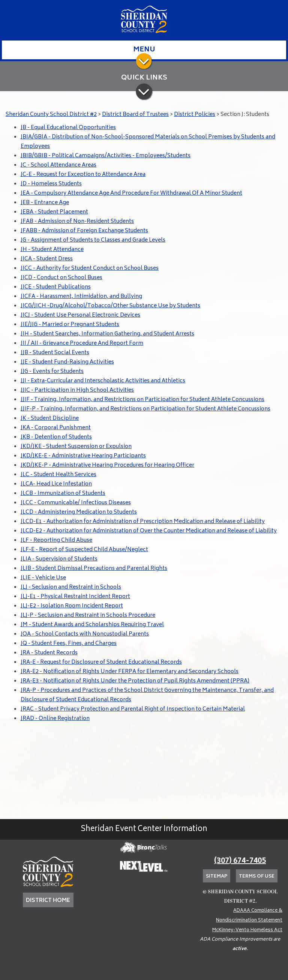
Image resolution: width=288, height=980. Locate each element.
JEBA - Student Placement (54, 212)
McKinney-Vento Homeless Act (247, 930)
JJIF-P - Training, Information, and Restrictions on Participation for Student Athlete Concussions (145, 409)
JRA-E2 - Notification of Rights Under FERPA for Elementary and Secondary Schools (130, 672)
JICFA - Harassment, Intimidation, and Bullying (81, 297)
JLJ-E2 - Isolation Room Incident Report (72, 606)
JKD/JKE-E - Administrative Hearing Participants (83, 456)
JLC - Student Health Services (58, 475)
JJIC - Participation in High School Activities (77, 390)
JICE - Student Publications (56, 287)
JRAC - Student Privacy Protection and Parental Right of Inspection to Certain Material (133, 709)
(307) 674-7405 (240, 861)
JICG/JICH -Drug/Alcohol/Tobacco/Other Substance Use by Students (110, 306)
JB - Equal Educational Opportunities (68, 128)
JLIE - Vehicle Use (43, 578)
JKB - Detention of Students (56, 437)
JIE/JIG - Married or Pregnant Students (70, 325)
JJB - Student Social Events (55, 353)
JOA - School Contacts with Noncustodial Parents (85, 634)
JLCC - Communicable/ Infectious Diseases (76, 503)
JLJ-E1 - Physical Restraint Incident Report (75, 597)
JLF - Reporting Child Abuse (56, 540)
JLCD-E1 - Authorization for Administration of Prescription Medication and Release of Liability (143, 522)
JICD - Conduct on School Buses (61, 278)
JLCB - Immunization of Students (63, 494)
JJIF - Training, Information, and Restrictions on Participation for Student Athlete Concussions (142, 400)
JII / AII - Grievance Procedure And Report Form (82, 343)
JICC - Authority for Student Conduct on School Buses (90, 268)
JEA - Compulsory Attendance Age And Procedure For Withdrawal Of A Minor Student (131, 193)
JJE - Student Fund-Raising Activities (67, 362)
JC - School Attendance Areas (58, 165)
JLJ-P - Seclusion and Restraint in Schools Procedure (88, 616)
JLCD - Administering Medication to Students (79, 512)
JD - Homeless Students (51, 184)
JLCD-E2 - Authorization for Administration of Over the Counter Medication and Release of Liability (149, 531)
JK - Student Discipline (50, 419)
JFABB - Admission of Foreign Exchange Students (84, 231)
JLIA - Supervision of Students (59, 559)
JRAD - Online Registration (55, 719)
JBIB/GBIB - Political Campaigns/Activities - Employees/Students (106, 156)
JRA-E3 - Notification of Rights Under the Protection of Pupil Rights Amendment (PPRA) (135, 681)
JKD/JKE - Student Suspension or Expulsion (76, 447)
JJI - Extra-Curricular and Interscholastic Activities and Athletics (103, 381)
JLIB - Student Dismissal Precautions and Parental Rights (94, 569)
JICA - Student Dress (47, 259)
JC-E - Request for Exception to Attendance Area (83, 175)
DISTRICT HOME (48, 901)
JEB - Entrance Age (45, 203)
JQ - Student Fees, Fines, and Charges (69, 644)
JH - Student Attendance (52, 250)
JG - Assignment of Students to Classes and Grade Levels (93, 240)
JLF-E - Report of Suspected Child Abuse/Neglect (84, 550)
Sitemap (217, 877)
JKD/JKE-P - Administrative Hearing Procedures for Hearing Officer (107, 465)
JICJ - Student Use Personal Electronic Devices (80, 315)
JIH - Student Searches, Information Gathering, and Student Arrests (107, 334)
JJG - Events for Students (52, 372)
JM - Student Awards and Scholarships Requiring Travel (92, 625)
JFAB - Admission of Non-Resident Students (77, 222)
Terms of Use (257, 877)
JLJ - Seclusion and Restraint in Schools (71, 587)
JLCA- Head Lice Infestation (56, 484)
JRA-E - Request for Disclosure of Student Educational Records (101, 662)
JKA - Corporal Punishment (56, 428)
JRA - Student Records (49, 653)
